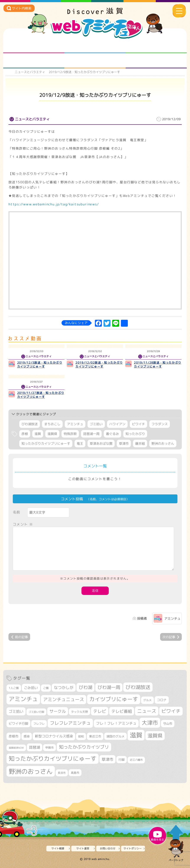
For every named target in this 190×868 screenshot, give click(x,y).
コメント (23, 524)
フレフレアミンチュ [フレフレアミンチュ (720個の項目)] (70, 723)
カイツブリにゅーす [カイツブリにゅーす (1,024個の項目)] (114, 699)
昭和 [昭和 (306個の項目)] (81, 736)
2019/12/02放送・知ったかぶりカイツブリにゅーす (99, 364)
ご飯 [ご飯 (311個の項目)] (46, 688)
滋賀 (38, 434)
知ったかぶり (135, 434)
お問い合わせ (108, 848)
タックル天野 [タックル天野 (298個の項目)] (80, 712)
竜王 (80, 444)
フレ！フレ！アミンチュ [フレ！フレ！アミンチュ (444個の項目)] (116, 723)
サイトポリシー (133, 848)
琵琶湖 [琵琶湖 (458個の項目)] (35, 747)
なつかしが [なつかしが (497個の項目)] (64, 688)
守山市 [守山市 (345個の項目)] (168, 724)
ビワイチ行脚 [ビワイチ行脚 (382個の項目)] (18, 723)
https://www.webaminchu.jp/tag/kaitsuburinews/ (54, 204)
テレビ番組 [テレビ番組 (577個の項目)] (122, 711)
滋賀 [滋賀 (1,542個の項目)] (136, 735)
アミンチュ (75, 424)
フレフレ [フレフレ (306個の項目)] (39, 724)
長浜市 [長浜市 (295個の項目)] (62, 773)
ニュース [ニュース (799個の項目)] (147, 711)
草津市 (124, 444)
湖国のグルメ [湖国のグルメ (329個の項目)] (115, 736)
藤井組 (140, 444)
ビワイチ (138, 424)
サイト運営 (83, 848)
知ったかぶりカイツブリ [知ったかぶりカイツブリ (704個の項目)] (84, 747)
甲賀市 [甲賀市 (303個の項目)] (50, 748)
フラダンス (160, 424)
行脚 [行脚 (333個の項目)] (122, 760)
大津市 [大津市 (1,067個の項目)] (150, 723)
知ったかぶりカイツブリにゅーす (46, 444)
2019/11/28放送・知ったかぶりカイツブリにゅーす (158, 364)
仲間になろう (156, 46)
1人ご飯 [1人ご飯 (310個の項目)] (14, 688)
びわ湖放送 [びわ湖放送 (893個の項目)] (138, 687)
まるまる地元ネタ (34, 61)
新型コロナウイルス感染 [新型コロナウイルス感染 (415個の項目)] (54, 736)
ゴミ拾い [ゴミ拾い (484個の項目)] (16, 711)
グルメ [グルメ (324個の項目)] (147, 700)
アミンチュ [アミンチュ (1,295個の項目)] (23, 699)
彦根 (25, 434)
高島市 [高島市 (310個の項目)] (75, 773)
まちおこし (52, 424)
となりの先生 (95, 46)
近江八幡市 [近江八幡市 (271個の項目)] (136, 760)
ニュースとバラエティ (156, 61)
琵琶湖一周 (91, 434)
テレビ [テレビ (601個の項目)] (100, 711)
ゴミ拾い (96, 424)
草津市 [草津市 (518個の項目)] (107, 759)
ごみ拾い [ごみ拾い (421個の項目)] (31, 688)
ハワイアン (117, 424)
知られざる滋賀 (34, 46)
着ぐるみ (112, 434)
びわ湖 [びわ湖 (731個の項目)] (85, 687)
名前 (17, 512)
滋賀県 (52, 434)
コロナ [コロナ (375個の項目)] (162, 700)
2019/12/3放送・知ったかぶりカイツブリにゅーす (40, 364)
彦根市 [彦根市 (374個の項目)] (14, 736)
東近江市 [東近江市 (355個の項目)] (95, 736)
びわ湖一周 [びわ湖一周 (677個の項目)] (109, 687)
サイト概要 (58, 848)
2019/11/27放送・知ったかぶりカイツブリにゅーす (41, 395)
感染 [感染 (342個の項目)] (27, 736)
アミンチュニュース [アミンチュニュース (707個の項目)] (64, 699)
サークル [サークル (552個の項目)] (58, 711)
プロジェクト (95, 61)
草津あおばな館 (101, 444)
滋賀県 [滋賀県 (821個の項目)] (155, 736)
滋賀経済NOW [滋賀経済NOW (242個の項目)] (16, 748)
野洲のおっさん (163, 444)
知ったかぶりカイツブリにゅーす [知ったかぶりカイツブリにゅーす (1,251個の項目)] (53, 759)
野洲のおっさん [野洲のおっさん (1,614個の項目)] (31, 771)
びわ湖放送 (30, 424)
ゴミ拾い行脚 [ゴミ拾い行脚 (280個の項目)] (36, 712)
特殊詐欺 (70, 434)
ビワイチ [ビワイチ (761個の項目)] (171, 711)
